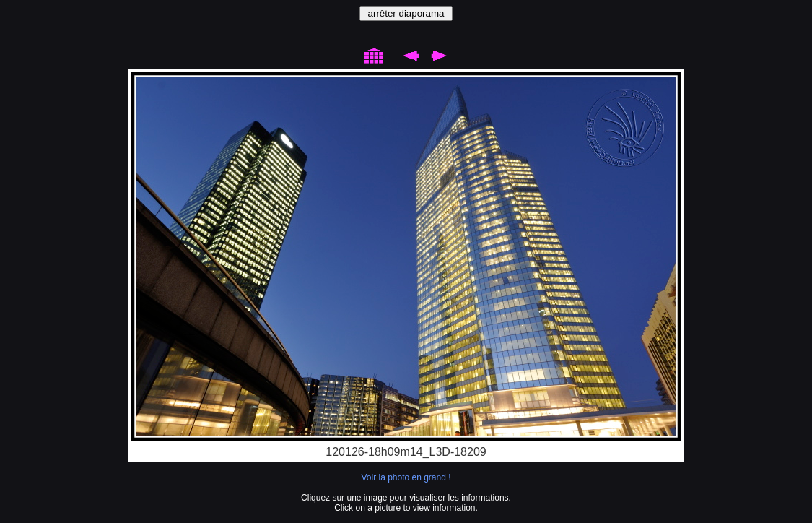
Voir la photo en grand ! (406, 477)
